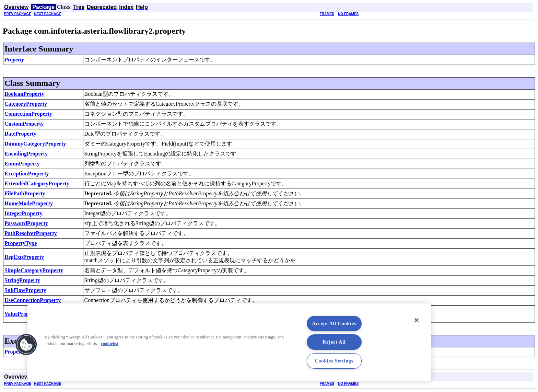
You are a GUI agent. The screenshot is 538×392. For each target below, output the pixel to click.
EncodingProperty (26, 154)
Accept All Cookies (334, 323)
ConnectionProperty (28, 114)
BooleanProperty (24, 94)
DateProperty (20, 134)
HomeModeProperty (29, 203)
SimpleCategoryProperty (34, 270)
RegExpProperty (24, 257)
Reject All (334, 342)
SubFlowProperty (25, 290)
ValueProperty (22, 314)
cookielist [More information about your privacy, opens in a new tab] (110, 344)
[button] (26, 345)
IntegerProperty (24, 213)
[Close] (417, 320)
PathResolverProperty (31, 233)
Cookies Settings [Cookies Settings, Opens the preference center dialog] (334, 361)
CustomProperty (24, 124)
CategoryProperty (26, 104)
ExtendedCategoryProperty (37, 183)
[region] (229, 342)
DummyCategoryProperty (35, 144)
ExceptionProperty (27, 174)
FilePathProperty (25, 193)
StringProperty (22, 280)
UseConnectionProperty (33, 300)
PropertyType (21, 243)
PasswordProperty (26, 223)
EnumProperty (22, 164)
